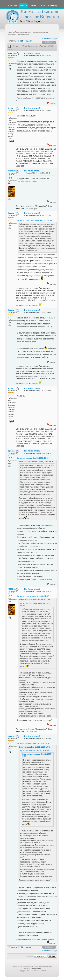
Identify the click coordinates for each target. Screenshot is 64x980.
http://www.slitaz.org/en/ (27, 181)
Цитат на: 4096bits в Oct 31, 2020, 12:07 (33, 743)
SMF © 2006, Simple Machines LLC (41, 966)
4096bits (12, 171)
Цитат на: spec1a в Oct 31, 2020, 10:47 (33, 596)
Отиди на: (30, 956)
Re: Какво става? (32, 53)
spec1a (11, 451)
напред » (53, 38)
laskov (11, 213)
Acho (11, 108)
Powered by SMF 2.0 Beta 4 (21, 966)
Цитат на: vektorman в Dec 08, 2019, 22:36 (34, 220)
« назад (45, 38)
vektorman (13, 53)
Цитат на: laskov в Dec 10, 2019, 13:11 (33, 458)
